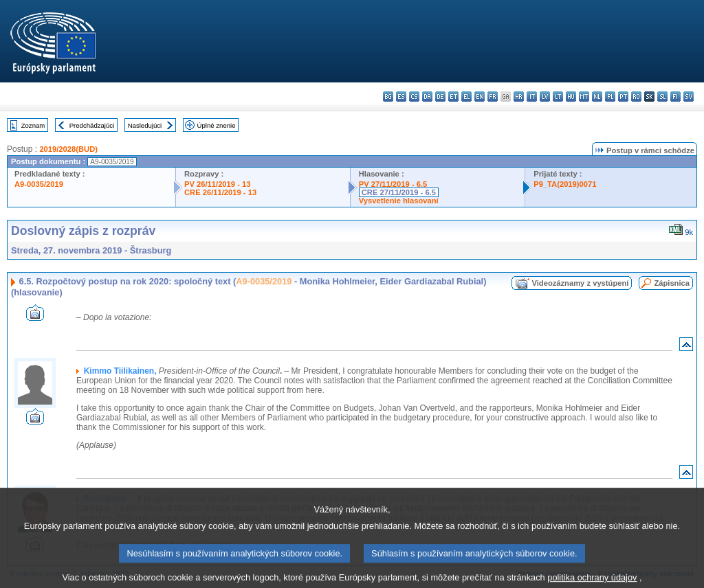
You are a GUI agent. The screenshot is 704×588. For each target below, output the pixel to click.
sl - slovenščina (662, 97)
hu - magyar (571, 97)
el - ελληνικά (466, 97)
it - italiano (532, 97)
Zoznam (33, 125)
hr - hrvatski (519, 97)
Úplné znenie (217, 125)
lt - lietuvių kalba (558, 97)
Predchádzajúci (92, 125)
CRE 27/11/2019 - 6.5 (399, 192)
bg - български (388, 97)
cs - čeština (414, 97)
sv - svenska (689, 97)
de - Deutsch (440, 97)
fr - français (493, 97)
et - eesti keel (453, 97)
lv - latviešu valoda (545, 97)
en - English (480, 97)
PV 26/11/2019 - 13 (217, 184)
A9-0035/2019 (39, 184)
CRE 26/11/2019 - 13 (220, 192)
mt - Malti (584, 97)
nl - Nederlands (597, 97)
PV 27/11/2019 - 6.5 (393, 184)
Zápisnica (672, 283)
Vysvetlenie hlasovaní (399, 201)
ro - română (636, 97)
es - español (401, 97)
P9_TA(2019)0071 (565, 184)
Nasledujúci (145, 125)
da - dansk (427, 97)
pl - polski (610, 97)
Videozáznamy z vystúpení (580, 283)
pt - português (623, 97)
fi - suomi (675, 97)
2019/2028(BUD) (68, 149)
